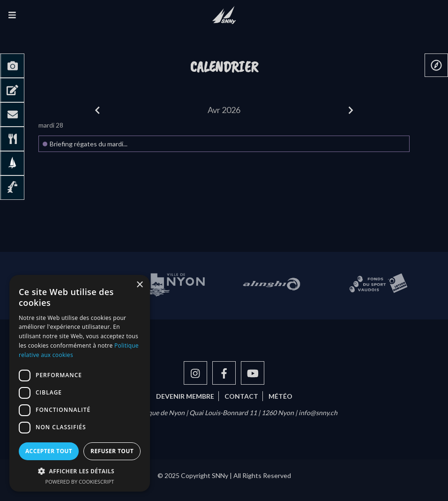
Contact (241, 396)
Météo (280, 396)
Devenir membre (185, 396)
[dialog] (80, 383)
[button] (80, 471)
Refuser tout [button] (112, 451)
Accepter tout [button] (49, 451)
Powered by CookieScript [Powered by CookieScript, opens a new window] (80, 482)
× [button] (139, 285)
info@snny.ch (318, 413)
